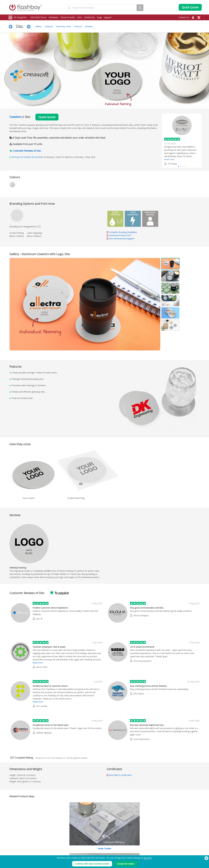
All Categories (17, 18)
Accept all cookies (126, 864)
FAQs (89, 853)
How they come (63, 26)
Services (78, 26)
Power (11, 853)
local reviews (54, 758)
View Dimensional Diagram (122, 239)
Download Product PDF (119, 235)
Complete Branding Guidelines (123, 232)
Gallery (38, 26)
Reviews (89, 26)
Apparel (108, 17)
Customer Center (94, 850)
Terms (128, 846)
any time (148, 858)
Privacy (128, 853)
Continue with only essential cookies (92, 864)
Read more (169, 159)
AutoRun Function (55, 853)
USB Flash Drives (38, 17)
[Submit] (69, 8)
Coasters (15, 117)
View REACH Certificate (120, 775)
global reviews (77, 758)
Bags (99, 17)
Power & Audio (68, 17)
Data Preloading (54, 846)
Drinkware (54, 17)
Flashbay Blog (171, 846)
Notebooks (89, 17)
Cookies (129, 850)
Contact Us (184, 17)
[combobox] (101, 8)
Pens (80, 17)
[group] (182, 141)
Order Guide (92, 846)
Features (49, 26)
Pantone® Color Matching (58, 850)
